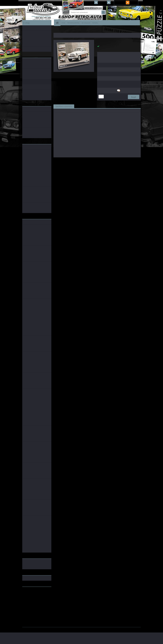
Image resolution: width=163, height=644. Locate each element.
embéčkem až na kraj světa (32, 597)
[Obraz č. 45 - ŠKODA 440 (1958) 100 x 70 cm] (74, 41)
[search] (103, 12)
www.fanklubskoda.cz (30, 593)
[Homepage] (58, 23)
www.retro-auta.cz (29, 592)
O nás (63, 23)
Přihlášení (102, 2)
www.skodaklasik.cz (30, 595)
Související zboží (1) (84, 106)
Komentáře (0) (100, 106)
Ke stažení (113, 106)
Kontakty (95, 23)
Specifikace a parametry (64, 106)
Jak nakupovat (86, 23)
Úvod (56, 30)
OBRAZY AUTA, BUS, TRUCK (67, 30)
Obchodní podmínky (73, 23)
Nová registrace (117, 2)
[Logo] (37, 12)
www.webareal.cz (44, 629)
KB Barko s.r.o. (105, 160)
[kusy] (101, 97)
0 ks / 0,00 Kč (135, 2)
